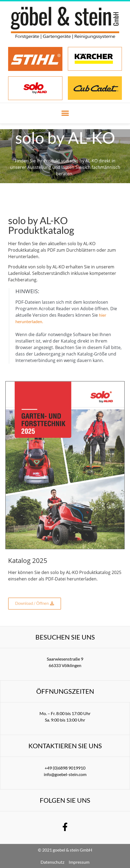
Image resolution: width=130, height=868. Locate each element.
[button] (65, 113)
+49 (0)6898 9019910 (65, 768)
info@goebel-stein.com (65, 774)
